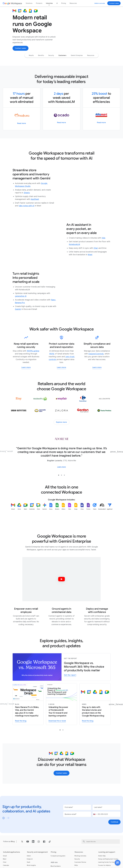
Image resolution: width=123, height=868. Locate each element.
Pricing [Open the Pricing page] (64, 3)
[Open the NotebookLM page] (74, 245)
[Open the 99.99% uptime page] (33, 352)
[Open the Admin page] (29, 857)
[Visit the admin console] (100, 3)
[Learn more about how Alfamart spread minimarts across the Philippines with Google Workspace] (101, 123)
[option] (31, 56)
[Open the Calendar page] (6, 866)
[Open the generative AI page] (21, 297)
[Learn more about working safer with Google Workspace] (61, 368)
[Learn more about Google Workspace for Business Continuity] (26, 368)
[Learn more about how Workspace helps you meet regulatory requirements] (97, 368)
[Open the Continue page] (114, 823)
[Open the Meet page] (90, 255)
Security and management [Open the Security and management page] (37, 853)
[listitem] (13, 512)
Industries (49, 3)
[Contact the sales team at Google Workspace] (114, 3)
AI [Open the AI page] (57, 3)
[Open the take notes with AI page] (27, 206)
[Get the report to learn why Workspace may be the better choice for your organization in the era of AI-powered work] (70, 676)
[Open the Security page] (77, 860)
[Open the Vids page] (104, 239)
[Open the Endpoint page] (30, 860)
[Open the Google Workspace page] (12, 3)
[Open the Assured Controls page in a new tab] (96, 354)
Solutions (29, 3)
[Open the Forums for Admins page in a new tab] (104, 866)
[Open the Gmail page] (5, 857)
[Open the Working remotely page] (80, 857)
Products (39, 3)
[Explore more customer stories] (61, 423)
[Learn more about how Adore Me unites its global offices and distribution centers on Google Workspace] (62, 468)
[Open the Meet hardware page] (56, 867)
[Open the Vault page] (29, 863)
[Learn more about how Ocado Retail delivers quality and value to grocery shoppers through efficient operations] (61, 123)
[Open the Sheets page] (27, 193)
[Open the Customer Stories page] (80, 863)
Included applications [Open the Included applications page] (12, 853)
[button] (118, 863)
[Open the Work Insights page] (31, 866)
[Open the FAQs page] (76, 866)
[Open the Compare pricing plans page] (58, 857)
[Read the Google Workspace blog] (95, 705)
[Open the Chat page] (96, 249)
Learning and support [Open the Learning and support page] (107, 853)
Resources (73, 3)
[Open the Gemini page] (18, 310)
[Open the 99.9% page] (52, 354)
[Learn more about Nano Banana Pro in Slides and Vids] (28, 705)
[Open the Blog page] (13, 842)
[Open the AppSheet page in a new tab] (35, 200)
